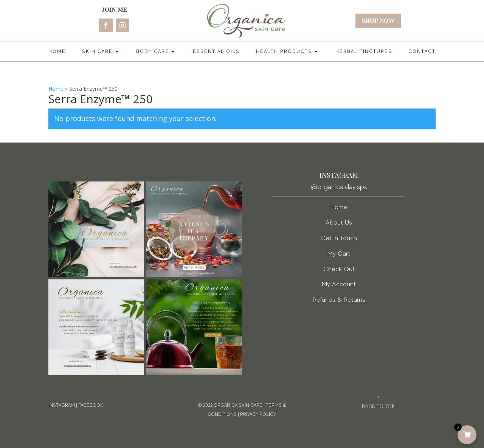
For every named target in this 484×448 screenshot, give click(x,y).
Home (57, 51)
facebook (91, 405)
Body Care (153, 51)
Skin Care (97, 51)
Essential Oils (216, 51)
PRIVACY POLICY (258, 414)
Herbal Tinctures (364, 51)
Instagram (62, 405)
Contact (422, 51)
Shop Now (378, 21)
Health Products (284, 51)
